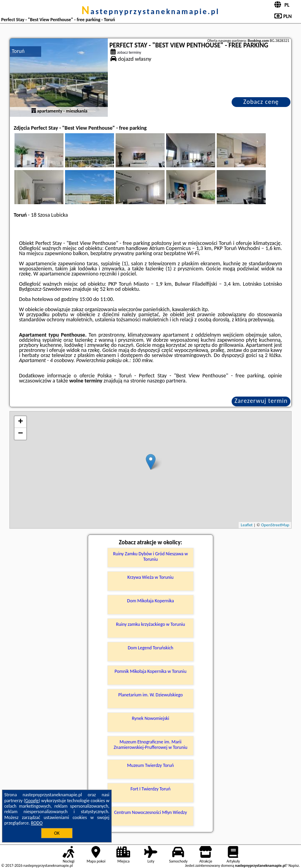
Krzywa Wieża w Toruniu (150, 577)
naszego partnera (166, 381)
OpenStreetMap (275, 525)
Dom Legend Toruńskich (150, 648)
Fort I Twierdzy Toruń (150, 789)
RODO (37, 823)
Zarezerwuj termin (261, 401)
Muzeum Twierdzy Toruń (150, 765)
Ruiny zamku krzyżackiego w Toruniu (150, 624)
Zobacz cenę (261, 102)
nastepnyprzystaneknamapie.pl (150, 11)
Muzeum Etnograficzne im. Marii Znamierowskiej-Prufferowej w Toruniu (150, 745)
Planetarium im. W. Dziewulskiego (151, 695)
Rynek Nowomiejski (150, 718)
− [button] (21, 434)
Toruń (18, 51)
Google (32, 801)
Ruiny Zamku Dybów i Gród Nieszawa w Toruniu (151, 556)
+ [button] (21, 422)
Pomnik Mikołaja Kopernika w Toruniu (150, 671)
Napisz (294, 865)
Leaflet (247, 525)
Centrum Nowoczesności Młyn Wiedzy (150, 812)
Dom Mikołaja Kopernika (150, 601)
